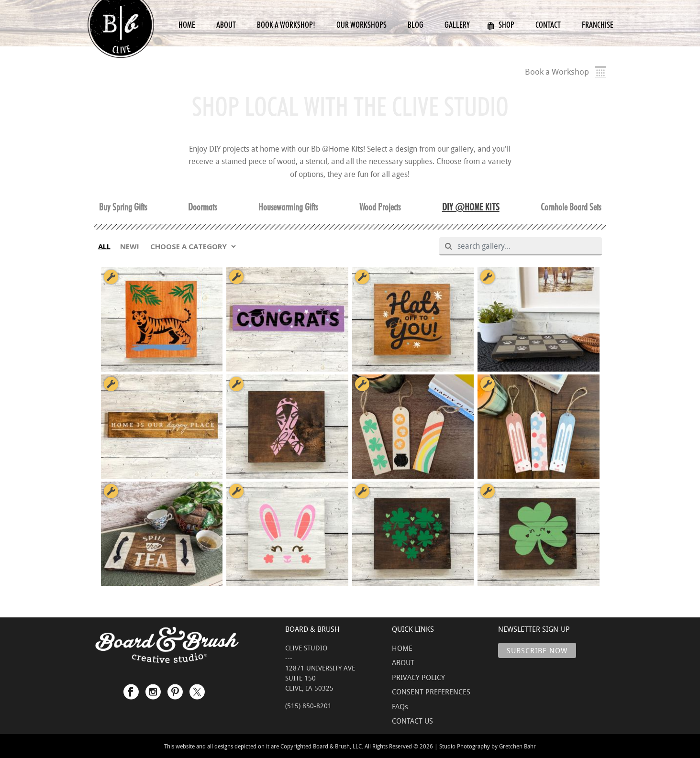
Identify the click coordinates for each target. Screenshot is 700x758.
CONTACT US (412, 721)
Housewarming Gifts (288, 207)
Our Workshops (361, 25)
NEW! (129, 246)
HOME (402, 648)
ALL (104, 246)
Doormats (202, 207)
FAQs (400, 706)
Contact (548, 25)
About (226, 25)
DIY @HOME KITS (471, 207)
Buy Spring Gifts (123, 207)
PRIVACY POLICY (418, 677)
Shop (501, 25)
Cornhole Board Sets (571, 207)
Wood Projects (380, 207)
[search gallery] (525, 246)
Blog (416, 25)
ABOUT (403, 662)
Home (187, 25)
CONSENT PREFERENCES (431, 692)
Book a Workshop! (286, 25)
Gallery (457, 25)
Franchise (598, 25)
